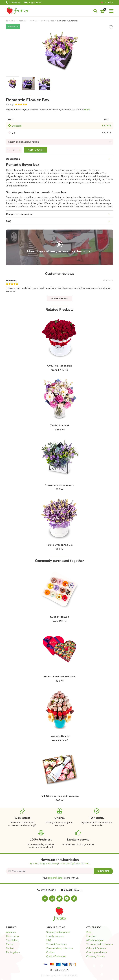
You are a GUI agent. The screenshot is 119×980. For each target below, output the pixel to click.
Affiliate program (95, 940)
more (87, 110)
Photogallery (13, 952)
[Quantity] (14, 150)
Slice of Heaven (60, 617)
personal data (55, 878)
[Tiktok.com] (74, 899)
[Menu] (111, 11)
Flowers (34, 21)
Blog (89, 932)
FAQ (9, 221)
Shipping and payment (58, 932)
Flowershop (12, 936)
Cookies (50, 952)
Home (10, 21)
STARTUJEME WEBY (66, 976)
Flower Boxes (47, 21)
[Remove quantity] (8, 150)
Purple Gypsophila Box (60, 545)
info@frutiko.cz (33, 3)
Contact (10, 948)
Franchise (91, 936)
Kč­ (110, 3)
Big (14, 133)
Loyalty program (55, 936)
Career (10, 944)
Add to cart (36, 150)
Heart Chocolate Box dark (59, 677)
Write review (60, 299)
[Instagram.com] (52, 899)
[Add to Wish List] (111, 27)
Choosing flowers (96, 956)
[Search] (95, 11)
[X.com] (59, 899)
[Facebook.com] (45, 899)
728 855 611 (14, 3)
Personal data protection (59, 948)
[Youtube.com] (67, 899)
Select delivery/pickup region (24, 142)
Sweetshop (12, 940)
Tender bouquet (60, 425)
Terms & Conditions (56, 944)
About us (11, 932)
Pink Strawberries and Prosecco (60, 796)
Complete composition (20, 214)
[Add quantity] (19, 150)
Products (22, 21)
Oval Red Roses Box (59, 366)
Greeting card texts (97, 952)
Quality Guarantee (56, 956)
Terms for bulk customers (100, 944)
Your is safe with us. (61, 878)
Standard (17, 126)
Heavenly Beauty (59, 736)
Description (13, 159)
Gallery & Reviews (96, 948)
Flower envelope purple (59, 485)
